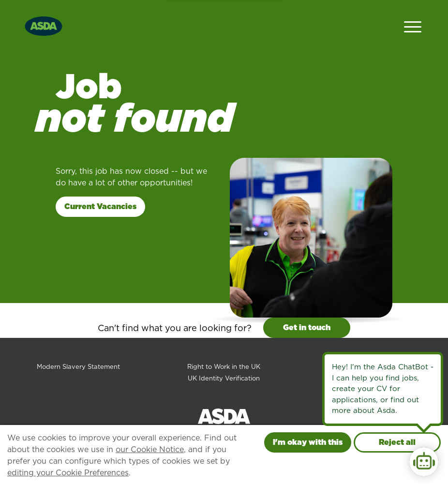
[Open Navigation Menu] (413, 26)
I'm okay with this (308, 442)
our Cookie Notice (150, 449)
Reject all (397, 442)
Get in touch (307, 327)
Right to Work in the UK (224, 367)
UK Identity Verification (224, 378)
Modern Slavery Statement (78, 367)
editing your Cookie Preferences (68, 473)
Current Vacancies (100, 206)
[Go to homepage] (44, 25)
